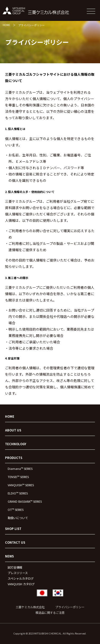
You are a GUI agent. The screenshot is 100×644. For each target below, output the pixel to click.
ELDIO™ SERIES (18, 493)
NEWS (9, 556)
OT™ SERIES (16, 510)
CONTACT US (15, 542)
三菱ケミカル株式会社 (30, 607)
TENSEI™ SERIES (18, 477)
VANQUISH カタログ (21, 584)
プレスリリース (18, 573)
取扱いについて (18, 518)
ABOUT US (13, 430)
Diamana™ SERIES (20, 469)
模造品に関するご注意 (50, 613)
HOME (6, 25)
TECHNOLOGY (16, 444)
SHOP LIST (13, 529)
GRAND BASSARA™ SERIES (25, 501)
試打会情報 (15, 567)
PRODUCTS (14, 458)
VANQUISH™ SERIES (21, 485)
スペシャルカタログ (21, 578)
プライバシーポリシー (31, 25)
